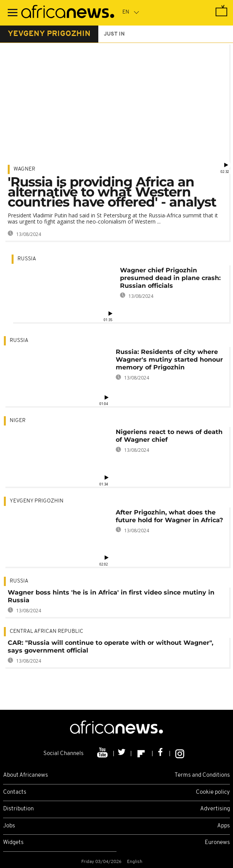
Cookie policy (213, 792)
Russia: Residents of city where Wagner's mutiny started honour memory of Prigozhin (169, 360)
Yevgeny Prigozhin (37, 501)
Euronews (217, 843)
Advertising (215, 809)
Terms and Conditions (202, 775)
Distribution (18, 809)
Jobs (9, 826)
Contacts (15, 792)
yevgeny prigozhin (49, 34)
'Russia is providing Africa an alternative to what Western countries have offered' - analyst (112, 192)
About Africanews (26, 775)
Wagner (24, 169)
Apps (224, 826)
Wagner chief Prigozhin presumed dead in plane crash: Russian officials (170, 278)
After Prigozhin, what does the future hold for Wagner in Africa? (169, 516)
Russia (27, 259)
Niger (18, 421)
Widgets (13, 843)
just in (114, 34)
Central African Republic (46, 631)
